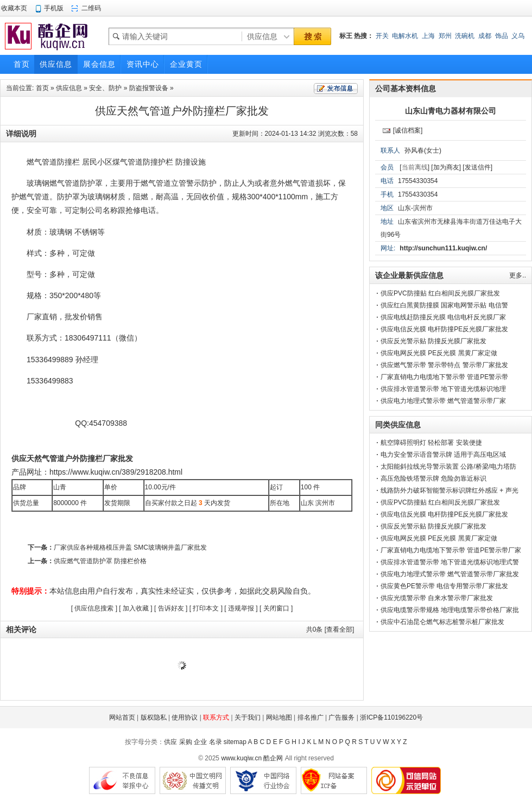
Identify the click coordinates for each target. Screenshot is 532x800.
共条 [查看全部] (330, 629)
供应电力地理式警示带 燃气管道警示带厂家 (443, 401)
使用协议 (185, 717)
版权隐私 (154, 717)
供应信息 (69, 88)
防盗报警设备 (149, 88)
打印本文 (206, 608)
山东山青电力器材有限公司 (451, 111)
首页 (42, 88)
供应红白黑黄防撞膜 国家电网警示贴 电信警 (444, 305)
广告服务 (341, 717)
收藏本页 (14, 8)
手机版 (54, 8)
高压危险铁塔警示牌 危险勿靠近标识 (433, 478)
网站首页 (122, 717)
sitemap (235, 742)
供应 (170, 742)
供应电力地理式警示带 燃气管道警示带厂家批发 (450, 574)
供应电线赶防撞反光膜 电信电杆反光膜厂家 (443, 317)
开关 (382, 36)
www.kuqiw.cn (241, 758)
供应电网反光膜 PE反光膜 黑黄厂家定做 (439, 353)
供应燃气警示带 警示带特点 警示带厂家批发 (444, 365)
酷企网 (273, 758)
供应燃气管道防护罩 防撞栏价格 (100, 561)
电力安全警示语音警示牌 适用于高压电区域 (443, 455)
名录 (216, 742)
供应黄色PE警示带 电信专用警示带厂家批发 (444, 586)
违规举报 (241, 608)
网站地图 (279, 717)
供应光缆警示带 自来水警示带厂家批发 (437, 598)
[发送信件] (477, 167)
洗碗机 (465, 36)
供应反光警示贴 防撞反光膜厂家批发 (433, 341)
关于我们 (248, 717)
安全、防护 (105, 88)
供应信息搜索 (94, 608)
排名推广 (311, 717)
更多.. (518, 275)
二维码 (91, 8)
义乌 (518, 36)
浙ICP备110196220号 (391, 717)
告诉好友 (171, 608)
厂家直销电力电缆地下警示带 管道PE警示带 (444, 377)
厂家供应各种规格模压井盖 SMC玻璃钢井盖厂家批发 (130, 547)
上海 (428, 36)
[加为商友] (446, 167)
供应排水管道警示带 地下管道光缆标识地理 (443, 389)
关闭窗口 (276, 608)
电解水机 (405, 36)
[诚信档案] (408, 130)
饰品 (502, 36)
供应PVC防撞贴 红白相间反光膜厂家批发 (440, 293)
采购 (186, 742)
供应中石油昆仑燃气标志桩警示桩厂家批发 (442, 622)
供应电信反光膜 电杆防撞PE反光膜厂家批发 (444, 329)
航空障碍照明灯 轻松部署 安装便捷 (431, 443)
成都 (485, 36)
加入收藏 (136, 608)
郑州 (445, 36)
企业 (200, 742)
